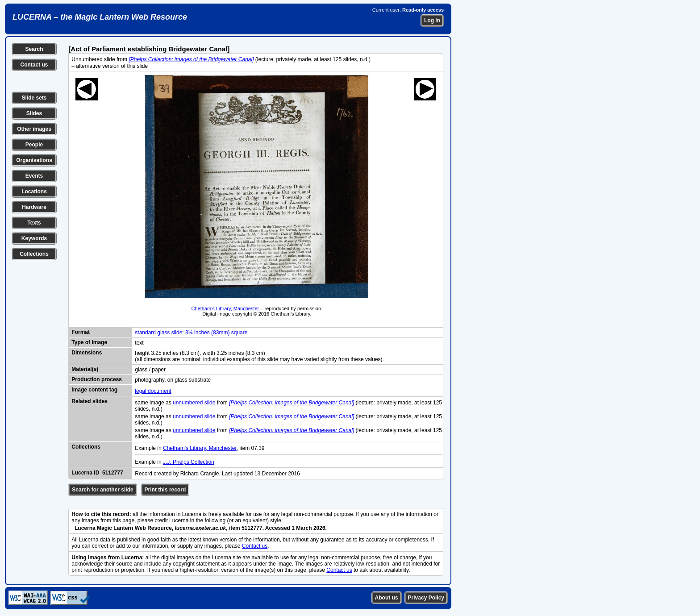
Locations (34, 191)
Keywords (34, 238)
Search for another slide (102, 490)
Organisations (34, 160)
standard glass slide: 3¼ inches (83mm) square (191, 333)
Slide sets (34, 98)
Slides (34, 113)
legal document (153, 391)
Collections (34, 254)
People (34, 145)
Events (34, 176)
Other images (34, 129)
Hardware (34, 207)
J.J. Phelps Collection (189, 462)
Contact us (34, 65)
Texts (34, 223)
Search (34, 49)
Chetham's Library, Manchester (225, 308)
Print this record (165, 490)
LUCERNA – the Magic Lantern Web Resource (100, 17)
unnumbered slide (194, 403)
